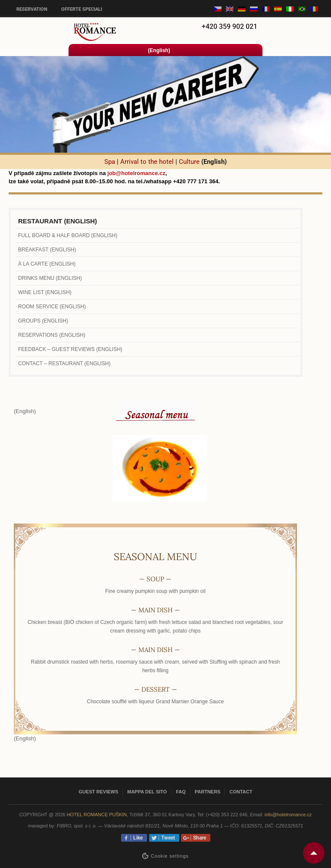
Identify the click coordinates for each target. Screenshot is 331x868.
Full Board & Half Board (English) (68, 235)
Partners (208, 792)
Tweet (167, 838)
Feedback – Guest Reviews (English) (70, 349)
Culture (189, 162)
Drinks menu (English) (50, 278)
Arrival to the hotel (147, 162)
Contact (241, 792)
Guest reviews (99, 792)
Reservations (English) (52, 335)
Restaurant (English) (58, 221)
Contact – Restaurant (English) (64, 363)
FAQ (181, 792)
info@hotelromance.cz (288, 815)
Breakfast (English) (47, 250)
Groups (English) (43, 321)
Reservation (32, 9)
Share (198, 838)
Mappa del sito (147, 792)
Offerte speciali (82, 9)
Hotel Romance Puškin (97, 815)
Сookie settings (170, 856)
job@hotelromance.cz (136, 173)
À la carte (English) (47, 264)
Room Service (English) (52, 307)
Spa (110, 162)
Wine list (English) (45, 292)
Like (137, 838)
